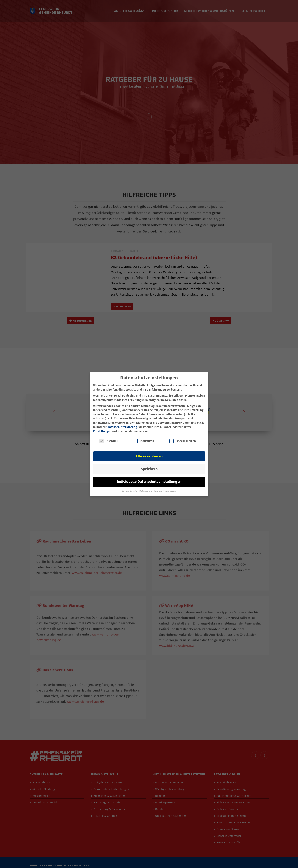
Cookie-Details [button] (130, 491)
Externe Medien (183, 441)
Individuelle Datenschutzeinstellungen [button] (149, 482)
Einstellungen (102, 431)
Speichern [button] (149, 469)
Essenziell (109, 441)
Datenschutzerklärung (122, 427)
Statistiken (144, 441)
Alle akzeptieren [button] (149, 456)
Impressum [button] (171, 491)
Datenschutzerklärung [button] (151, 491)
